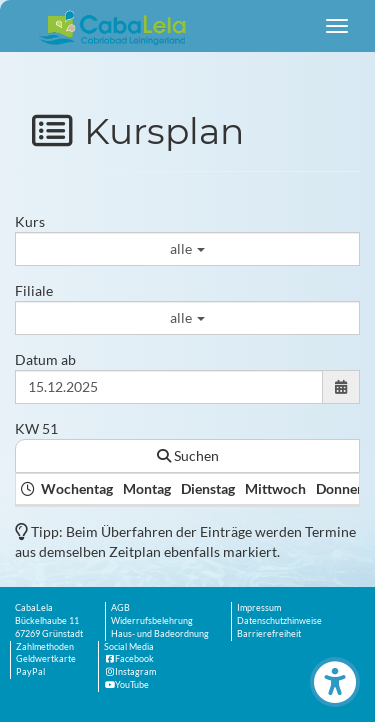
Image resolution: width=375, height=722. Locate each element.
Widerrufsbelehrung (152, 620)
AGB (120, 607)
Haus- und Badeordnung (160, 633)
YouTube (126, 684)
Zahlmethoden (45, 646)
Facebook (129, 658)
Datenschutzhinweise (279, 620)
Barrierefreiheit (269, 633)
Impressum (259, 607)
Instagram (130, 671)
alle (187, 248)
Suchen (188, 455)
